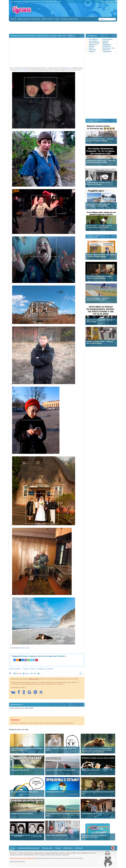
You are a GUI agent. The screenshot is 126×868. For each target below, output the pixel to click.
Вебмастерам (68, 848)
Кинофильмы (107, 45)
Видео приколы (107, 39)
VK (42, 1)
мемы (69, 68)
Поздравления (107, 51)
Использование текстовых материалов (22, 858)
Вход (11, 1)
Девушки (105, 43)
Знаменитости (93, 45)
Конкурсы (92, 51)
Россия (33, 669)
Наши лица (92, 50)
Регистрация (26, 1)
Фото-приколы (16, 669)
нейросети (41, 669)
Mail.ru (55, 1)
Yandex (59, 1)
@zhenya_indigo (23, 70)
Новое (57, 19)
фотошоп (50, 669)
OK (47, 1)
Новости (91, 48)
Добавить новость (47, 19)
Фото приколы (93, 39)
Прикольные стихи (108, 48)
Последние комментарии (69, 19)
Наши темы (106, 50)
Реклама (103, 2)
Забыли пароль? (18, 1)
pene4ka (27, 673)
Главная (13, 19)
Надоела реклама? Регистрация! (29, 19)
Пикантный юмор (94, 43)
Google (51, 1)
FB (45, 1)
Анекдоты (106, 41)
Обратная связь (110, 2)
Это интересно (93, 41)
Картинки (92, 46)
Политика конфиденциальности (28, 848)
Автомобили (106, 46)
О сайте (13, 848)
